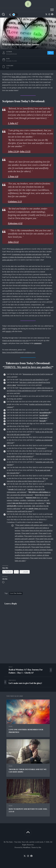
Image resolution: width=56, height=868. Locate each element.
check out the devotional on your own (16, 341)
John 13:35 (25, 151)
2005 (4, 329)
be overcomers (41, 448)
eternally (43, 421)
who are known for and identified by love (34, 380)
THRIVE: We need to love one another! (28, 367)
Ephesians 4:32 (15, 223)
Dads (11, 726)
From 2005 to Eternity (19, 77)
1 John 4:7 (13, 123)
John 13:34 (13, 151)
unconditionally (45, 413)
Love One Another (16, 593)
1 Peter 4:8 (13, 176)
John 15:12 (13, 242)
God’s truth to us (17, 489)
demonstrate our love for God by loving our (38, 374)
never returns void (17, 249)
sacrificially (44, 415)
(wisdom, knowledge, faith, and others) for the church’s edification (29, 506)
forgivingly (43, 418)
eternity (9, 331)
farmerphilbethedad (11, 54)
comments (38, 343)
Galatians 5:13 (15, 202)
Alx (40, 847)
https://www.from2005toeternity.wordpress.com (19, 352)
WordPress (27, 847)
